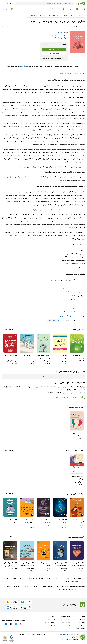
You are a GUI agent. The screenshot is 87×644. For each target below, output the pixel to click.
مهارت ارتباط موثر (33, 579)
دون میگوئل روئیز (12, 361)
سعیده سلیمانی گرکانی (11, 566)
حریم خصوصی (82, 625)
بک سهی (31, 525)
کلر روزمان (81, 568)
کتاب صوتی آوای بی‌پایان (62, 521)
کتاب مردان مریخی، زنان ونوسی (60, 357)
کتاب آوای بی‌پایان (45, 520)
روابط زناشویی (76, 589)
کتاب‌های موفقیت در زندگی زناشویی (65, 316)
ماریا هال (60, 32)
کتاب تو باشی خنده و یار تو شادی (44, 564)
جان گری (65, 361)
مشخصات (68, 74)
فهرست (76, 74)
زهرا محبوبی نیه (29, 361)
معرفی (82, 74)
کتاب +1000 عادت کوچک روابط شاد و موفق (44, 357)
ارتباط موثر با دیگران (44, 579)
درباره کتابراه (82, 620)
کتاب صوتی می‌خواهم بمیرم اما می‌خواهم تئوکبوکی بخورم (28, 521)
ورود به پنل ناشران (50, 622)
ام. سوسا (81, 525)
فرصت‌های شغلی (81, 628)
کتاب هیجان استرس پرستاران (78, 478)
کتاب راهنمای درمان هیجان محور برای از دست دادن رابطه (78, 564)
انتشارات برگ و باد (60, 38)
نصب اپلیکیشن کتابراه (78, 635)
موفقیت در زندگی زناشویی (71, 579)
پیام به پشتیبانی (66, 620)
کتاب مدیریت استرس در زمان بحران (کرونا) (60, 564)
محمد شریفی (30, 568)
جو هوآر (48, 568)
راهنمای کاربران (66, 622)
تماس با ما (67, 625)
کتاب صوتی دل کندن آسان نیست (78, 521)
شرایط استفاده (81, 622)
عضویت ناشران (51, 620)
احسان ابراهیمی (59, 35)
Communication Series (73, 582)
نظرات (61, 74)
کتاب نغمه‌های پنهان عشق (11, 357)
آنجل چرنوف (47, 361)
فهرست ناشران (51, 625)
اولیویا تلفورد (13, 523)
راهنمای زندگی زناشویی (57, 579)
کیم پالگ (81, 361)
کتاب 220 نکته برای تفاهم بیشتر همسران (28, 357)
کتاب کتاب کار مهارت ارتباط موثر (78, 434)
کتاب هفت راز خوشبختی (10, 563)
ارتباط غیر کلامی (22, 579)
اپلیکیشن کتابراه (6, 9)
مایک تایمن (64, 568)
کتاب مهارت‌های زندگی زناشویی (77, 357)
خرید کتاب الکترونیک (54, 50)
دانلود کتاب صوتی (63, 635)
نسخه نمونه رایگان (54, 53)
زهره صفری (51, 35)
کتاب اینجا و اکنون (12, 520)
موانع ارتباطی (13, 579)
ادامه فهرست (80, 268)
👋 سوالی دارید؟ (73, 639)
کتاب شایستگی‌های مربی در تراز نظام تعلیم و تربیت (27, 564)
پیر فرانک (64, 525)
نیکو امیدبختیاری (42, 35)
